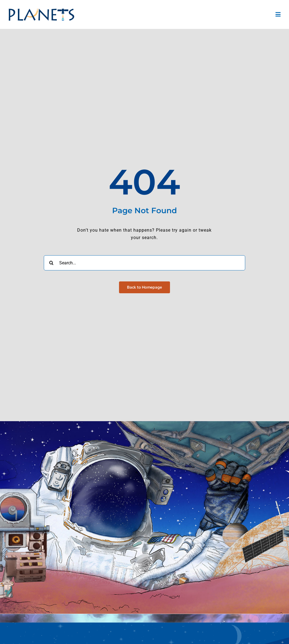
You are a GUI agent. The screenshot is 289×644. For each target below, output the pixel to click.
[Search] (51, 263)
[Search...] (145, 263)
